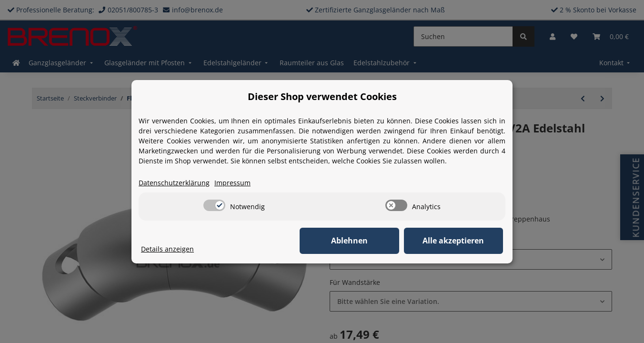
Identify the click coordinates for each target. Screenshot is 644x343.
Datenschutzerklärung (174, 183)
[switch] (214, 205)
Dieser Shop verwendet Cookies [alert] (322, 96)
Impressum (232, 183)
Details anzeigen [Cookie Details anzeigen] (167, 249)
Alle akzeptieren (456, 241)
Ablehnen (356, 241)
